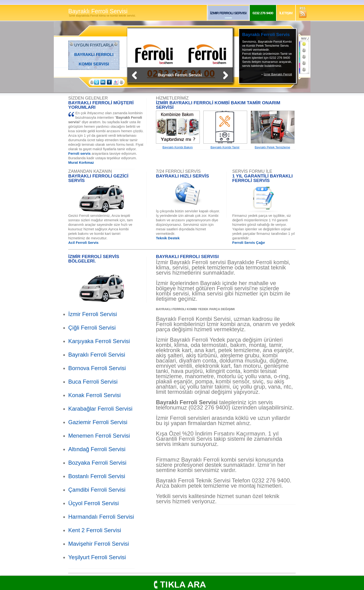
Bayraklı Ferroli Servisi (102, 13)
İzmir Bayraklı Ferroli (278, 74)
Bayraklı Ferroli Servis (266, 34)
